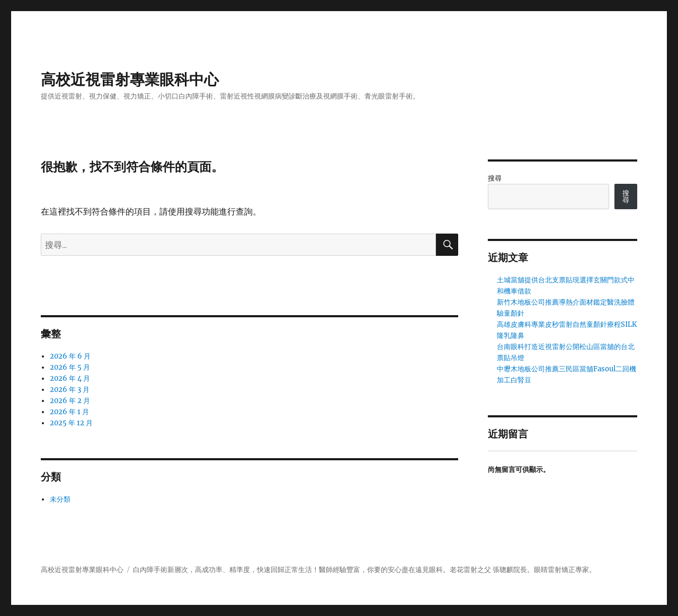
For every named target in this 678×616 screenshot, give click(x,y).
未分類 (60, 499)
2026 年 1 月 (69, 412)
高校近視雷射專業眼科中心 (130, 79)
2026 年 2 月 (70, 401)
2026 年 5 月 (70, 367)
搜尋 (495, 178)
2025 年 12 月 (71, 423)
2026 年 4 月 (70, 378)
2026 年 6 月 (70, 356)
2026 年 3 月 (70, 390)
